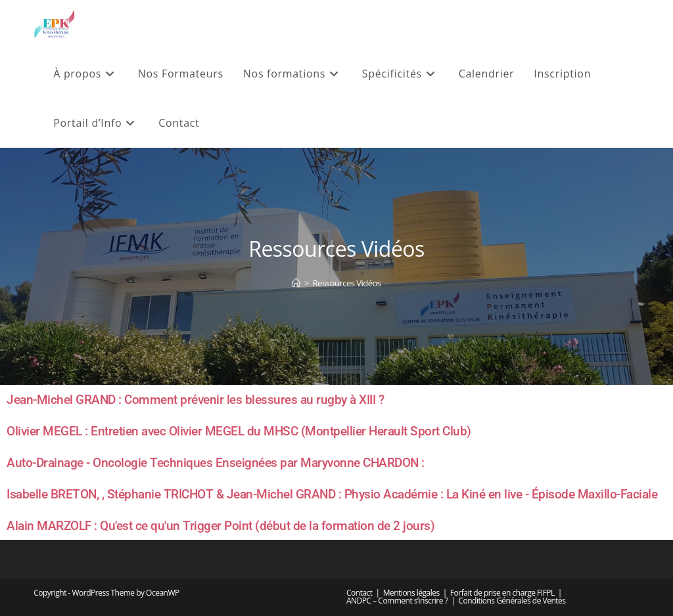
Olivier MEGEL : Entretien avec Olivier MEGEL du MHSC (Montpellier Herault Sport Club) (239, 431)
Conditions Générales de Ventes (512, 601)
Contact (360, 593)
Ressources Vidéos (347, 283)
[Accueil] (296, 283)
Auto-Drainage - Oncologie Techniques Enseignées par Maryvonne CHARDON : (216, 463)
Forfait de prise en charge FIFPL (502, 593)
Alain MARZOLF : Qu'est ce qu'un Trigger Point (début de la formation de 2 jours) (220, 526)
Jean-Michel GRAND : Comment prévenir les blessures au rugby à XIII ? (195, 400)
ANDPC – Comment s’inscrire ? (397, 601)
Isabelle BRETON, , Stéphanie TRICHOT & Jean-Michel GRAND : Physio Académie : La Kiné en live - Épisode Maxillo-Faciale (332, 494)
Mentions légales (411, 593)
